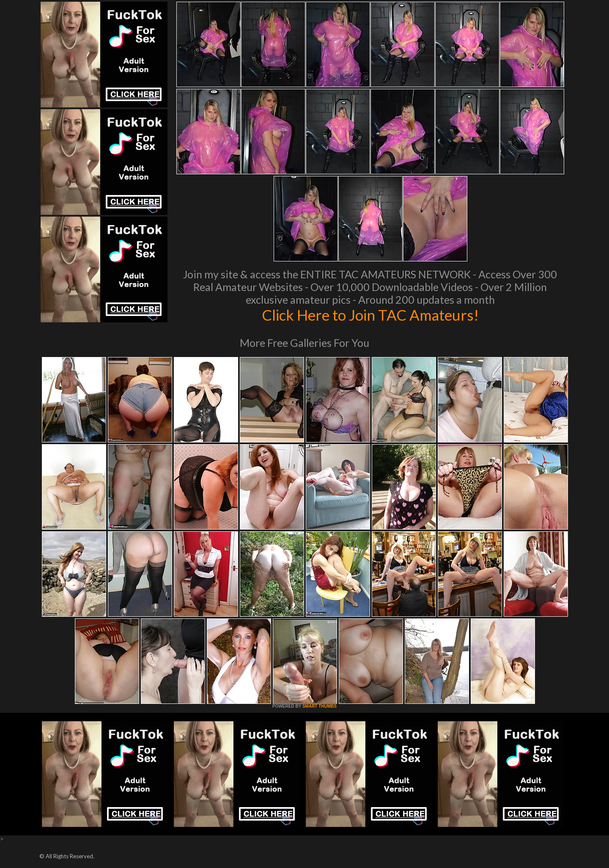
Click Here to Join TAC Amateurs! (370, 315)
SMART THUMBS (320, 706)
